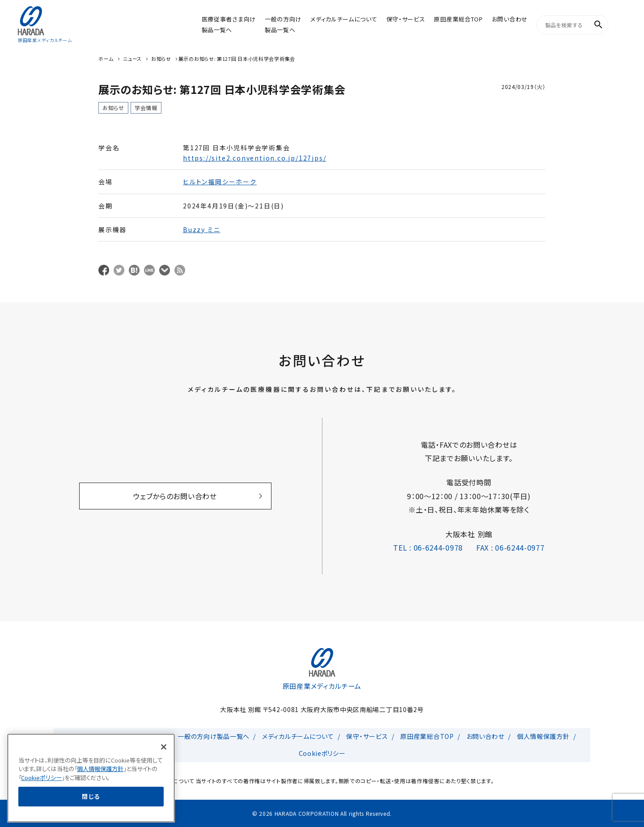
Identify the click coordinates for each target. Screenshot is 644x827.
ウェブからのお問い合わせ (175, 496)
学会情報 (146, 108)
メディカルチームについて (344, 19)
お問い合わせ (510, 19)
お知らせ (113, 108)
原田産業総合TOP (458, 19)
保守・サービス (406, 19)
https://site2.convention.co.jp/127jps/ (254, 158)
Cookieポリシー (322, 753)
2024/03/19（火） (523, 87)
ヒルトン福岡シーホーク (220, 182)
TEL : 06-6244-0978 (428, 547)
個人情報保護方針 (543, 736)
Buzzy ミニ (201, 229)
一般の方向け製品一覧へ (214, 736)
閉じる (91, 814)
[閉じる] (164, 764)
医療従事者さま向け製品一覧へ (120, 736)
